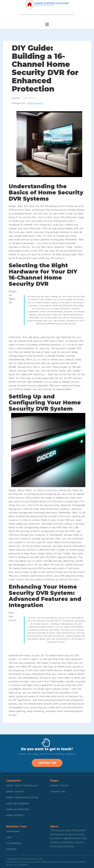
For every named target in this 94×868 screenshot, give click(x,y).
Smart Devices (15, 791)
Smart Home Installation (22, 797)
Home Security (35, 103)
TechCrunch (14, 843)
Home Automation (17, 809)
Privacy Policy (60, 785)
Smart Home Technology (22, 785)
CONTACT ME (47, 763)
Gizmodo (11, 849)
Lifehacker (13, 831)
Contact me (58, 791)
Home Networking (17, 803)
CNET (9, 837)
